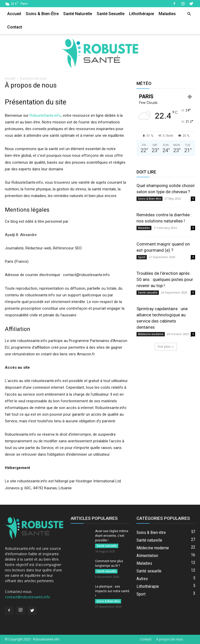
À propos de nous (170, 639)
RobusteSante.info (45, 115)
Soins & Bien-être (42, 14)
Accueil (14, 14)
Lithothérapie (142, 14)
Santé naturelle (78, 14)
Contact (15, 27)
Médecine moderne (151, 334)
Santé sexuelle (111, 14)
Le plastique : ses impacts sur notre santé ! (112, 591)
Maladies (167, 14)
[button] (189, 14)
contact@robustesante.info (28, 597)
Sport (142, 257)
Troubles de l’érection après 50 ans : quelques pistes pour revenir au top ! (165, 279)
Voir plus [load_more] (166, 347)
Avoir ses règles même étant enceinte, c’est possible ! (112, 536)
